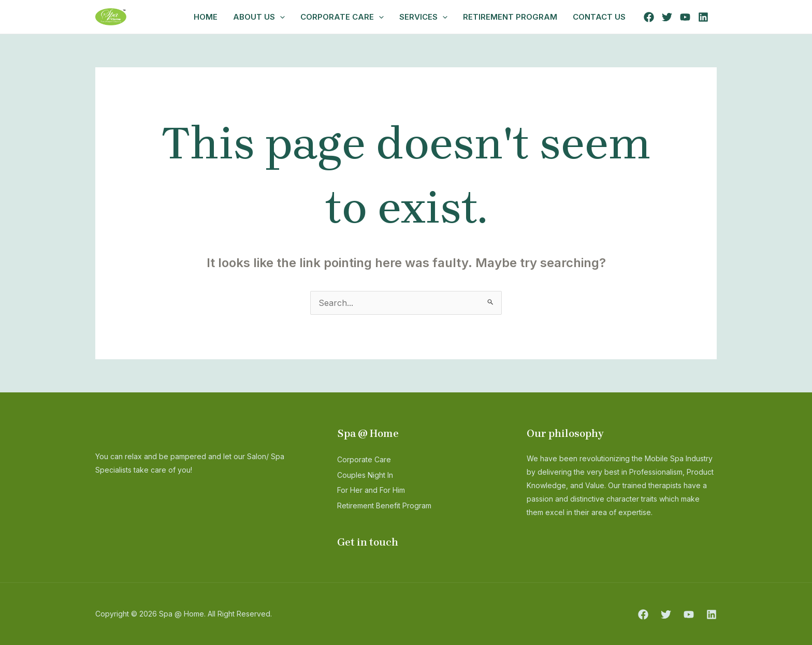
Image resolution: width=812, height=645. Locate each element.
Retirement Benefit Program (392, 505)
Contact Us (599, 17)
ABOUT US (259, 17)
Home (206, 17)
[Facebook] (649, 17)
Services (423, 17)
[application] (280, 17)
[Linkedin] (703, 17)
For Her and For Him (378, 490)
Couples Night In (370, 475)
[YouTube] (685, 17)
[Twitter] (667, 17)
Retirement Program (510, 17)
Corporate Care (342, 17)
